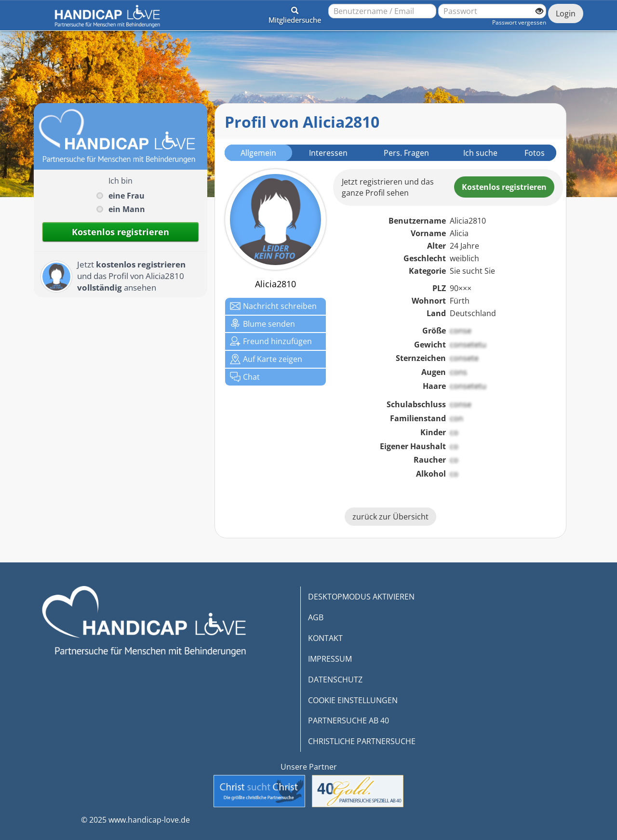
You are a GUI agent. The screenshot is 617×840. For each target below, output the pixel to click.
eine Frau (127, 196)
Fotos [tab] (535, 153)
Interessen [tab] (328, 153)
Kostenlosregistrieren (504, 187)
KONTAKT (325, 638)
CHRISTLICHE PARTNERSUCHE (362, 741)
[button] (295, 13)
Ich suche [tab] (480, 153)
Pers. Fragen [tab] (406, 153)
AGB (316, 617)
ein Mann (127, 209)
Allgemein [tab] (258, 153)
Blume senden (262, 324)
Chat (245, 377)
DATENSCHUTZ (335, 680)
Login (566, 13)
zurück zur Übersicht (390, 517)
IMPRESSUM (330, 659)
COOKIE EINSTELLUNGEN (353, 700)
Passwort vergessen (519, 22)
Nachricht (273, 306)
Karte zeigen (266, 359)
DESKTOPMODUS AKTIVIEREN (361, 597)
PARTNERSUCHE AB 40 (349, 720)
